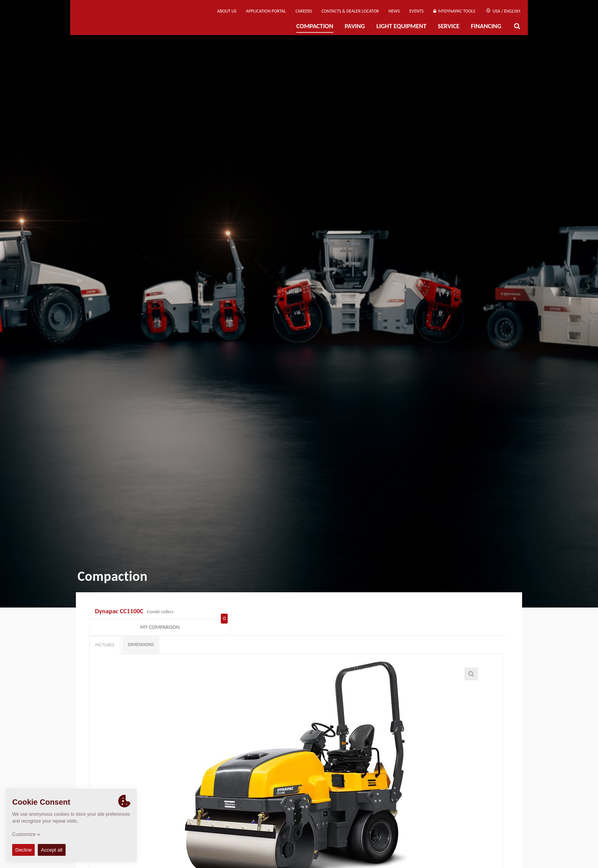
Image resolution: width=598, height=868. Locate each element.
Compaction (315, 26)
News (394, 11)
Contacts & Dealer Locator (350, 11)
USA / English (503, 11)
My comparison (471, 612)
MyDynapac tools (454, 11)
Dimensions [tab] (141, 631)
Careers (304, 11)
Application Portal (266, 11)
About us (227, 11)
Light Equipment (401, 26)
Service (449, 26)
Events (416, 11)
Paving (355, 26)
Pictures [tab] (105, 631)
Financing (486, 26)
